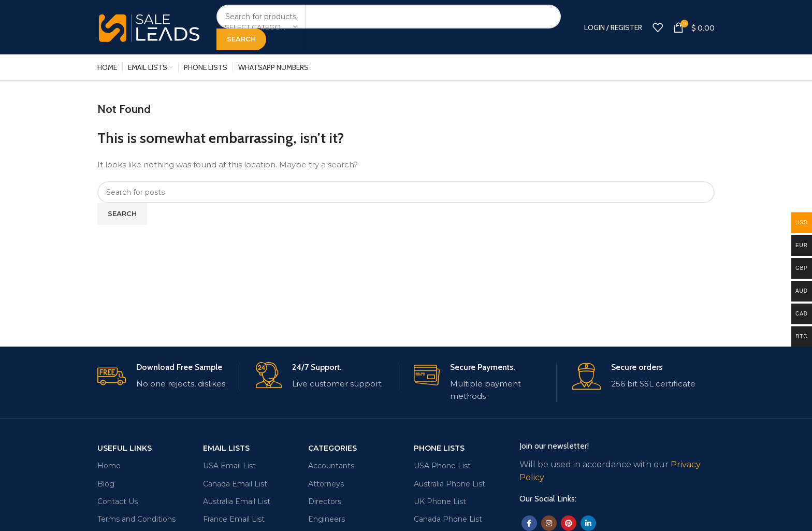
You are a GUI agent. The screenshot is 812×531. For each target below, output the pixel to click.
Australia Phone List (450, 484)
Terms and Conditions (136, 519)
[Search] (389, 17)
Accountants (331, 466)
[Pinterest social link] (569, 523)
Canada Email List (235, 484)
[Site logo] (149, 26)
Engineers (327, 519)
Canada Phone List (448, 519)
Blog (106, 484)
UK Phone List (440, 501)
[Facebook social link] (529, 523)
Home (109, 466)
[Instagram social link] (549, 523)
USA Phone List (442, 466)
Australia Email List (237, 501)
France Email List (234, 519)
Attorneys (326, 484)
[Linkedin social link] (588, 523)
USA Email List (229, 466)
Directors (325, 501)
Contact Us (118, 501)
